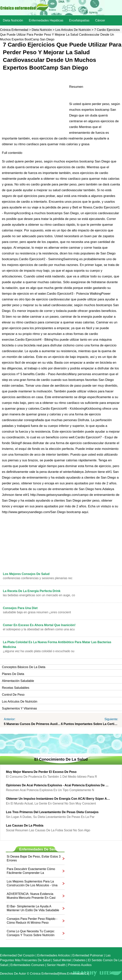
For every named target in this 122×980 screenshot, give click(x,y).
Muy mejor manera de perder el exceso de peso (41, 772)
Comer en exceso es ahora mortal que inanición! (39, 625)
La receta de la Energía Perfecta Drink (32, 591)
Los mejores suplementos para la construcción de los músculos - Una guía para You (32, 884)
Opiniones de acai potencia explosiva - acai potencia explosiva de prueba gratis (58, 785)
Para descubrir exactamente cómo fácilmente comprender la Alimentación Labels (31, 871)
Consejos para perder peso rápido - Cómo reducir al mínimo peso (32, 921)
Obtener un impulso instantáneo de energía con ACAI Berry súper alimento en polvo (58, 799)
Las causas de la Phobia (25, 825)
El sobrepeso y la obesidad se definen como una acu (39, 629)
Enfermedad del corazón (17, 955)
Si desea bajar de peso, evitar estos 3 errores (34, 858)
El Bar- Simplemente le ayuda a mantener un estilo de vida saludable (33, 908)
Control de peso (13, 695)
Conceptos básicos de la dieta (24, 667)
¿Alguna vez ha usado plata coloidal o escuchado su (39, 651)
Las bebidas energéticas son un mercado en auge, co (39, 595)
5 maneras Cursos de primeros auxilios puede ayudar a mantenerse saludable (32, 724)
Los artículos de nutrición (73, 30)
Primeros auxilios (80, 965)
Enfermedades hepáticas (46, 20)
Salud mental (62, 960)
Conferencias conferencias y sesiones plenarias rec (38, 578)
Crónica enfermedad (14, 30)
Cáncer (100, 20)
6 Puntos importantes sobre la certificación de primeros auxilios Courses (90, 724)
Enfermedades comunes (27, 965)
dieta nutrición (13, 20)
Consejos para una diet (20, 608)
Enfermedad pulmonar (88, 955)
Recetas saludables (16, 688)
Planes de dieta (13, 674)
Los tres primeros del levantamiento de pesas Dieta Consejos (52, 812)
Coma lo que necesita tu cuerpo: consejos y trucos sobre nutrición (31, 933)
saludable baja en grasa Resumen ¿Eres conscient (37, 612)
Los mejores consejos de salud (26, 574)
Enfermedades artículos (54, 955)
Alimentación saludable (18, 681)
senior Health (56, 965)
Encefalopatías (79, 20)
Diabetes (79, 960)
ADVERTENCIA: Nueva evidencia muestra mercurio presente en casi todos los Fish (31, 896)
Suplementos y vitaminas (19, 708)
